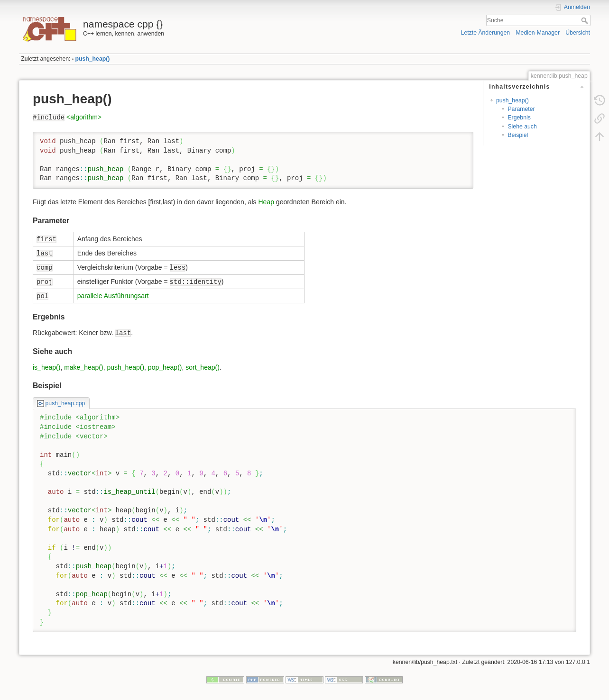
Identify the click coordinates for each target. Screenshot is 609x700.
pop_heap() (165, 367)
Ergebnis (519, 118)
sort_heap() (203, 367)
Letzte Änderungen (486, 33)
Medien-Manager (538, 33)
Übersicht (578, 33)
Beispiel (518, 135)
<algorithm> (84, 117)
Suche (586, 20)
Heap (266, 202)
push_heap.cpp (65, 403)
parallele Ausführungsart (113, 296)
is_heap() (46, 367)
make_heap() (84, 367)
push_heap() (93, 59)
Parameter (521, 109)
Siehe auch (522, 127)
